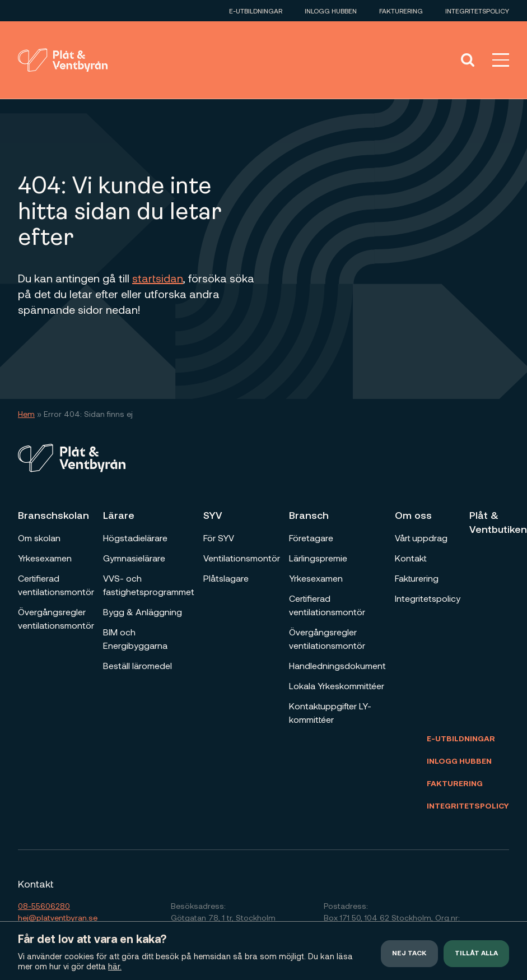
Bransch (309, 515)
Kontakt (411, 558)
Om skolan (39, 538)
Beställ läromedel (137, 665)
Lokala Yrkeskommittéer (337, 686)
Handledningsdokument (337, 665)
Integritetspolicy (477, 11)
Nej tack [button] (409, 954)
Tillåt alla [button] (476, 954)
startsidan (158, 278)
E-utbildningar (256, 11)
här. (115, 966)
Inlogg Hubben (331, 11)
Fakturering (401, 11)
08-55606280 (44, 906)
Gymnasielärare (134, 558)
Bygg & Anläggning (143, 612)
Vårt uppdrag (421, 538)
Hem (26, 414)
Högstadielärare (135, 538)
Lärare (119, 515)
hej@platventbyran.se (58, 918)
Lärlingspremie (318, 558)
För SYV (219, 538)
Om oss (413, 515)
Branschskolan (53, 515)
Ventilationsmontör (242, 558)
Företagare (311, 538)
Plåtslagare (226, 578)
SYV (213, 515)
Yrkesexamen (45, 558)
